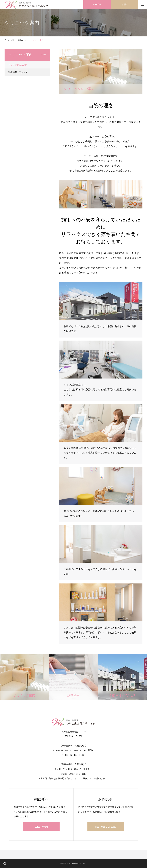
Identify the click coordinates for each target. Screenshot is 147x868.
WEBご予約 (41, 827)
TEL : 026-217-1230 (106, 827)
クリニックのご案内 (18, 65)
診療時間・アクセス (18, 72)
